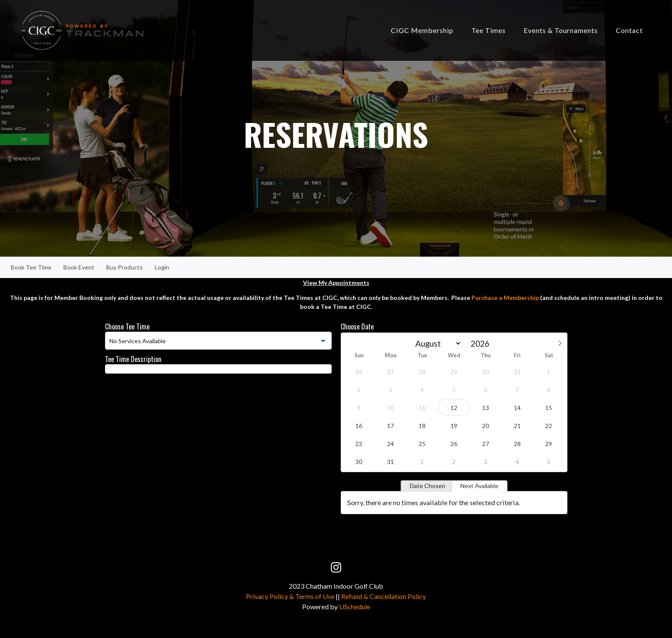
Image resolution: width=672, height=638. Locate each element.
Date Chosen (427, 486)
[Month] (437, 343)
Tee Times (489, 30)
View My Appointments (336, 283)
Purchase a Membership (505, 298)
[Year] (482, 343)
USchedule (355, 607)
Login (162, 267)
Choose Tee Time (127, 326)
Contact (629, 30)
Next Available (479, 486)
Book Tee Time (31, 267)
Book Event (79, 267)
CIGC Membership (422, 30)
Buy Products (124, 267)
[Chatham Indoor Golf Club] (82, 30)
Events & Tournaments (561, 30)
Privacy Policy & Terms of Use (290, 596)
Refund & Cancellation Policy (384, 596)
